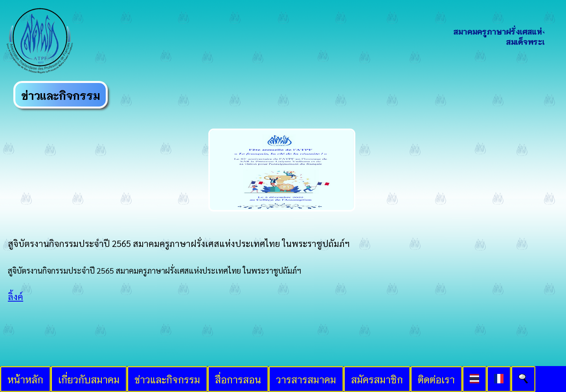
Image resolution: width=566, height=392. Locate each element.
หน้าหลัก (25, 379)
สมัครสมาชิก (377, 379)
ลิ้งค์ (16, 296)
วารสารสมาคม (306, 379)
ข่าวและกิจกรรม (167, 379)
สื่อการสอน (238, 379)
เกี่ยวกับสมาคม (89, 379)
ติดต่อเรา (436, 379)
